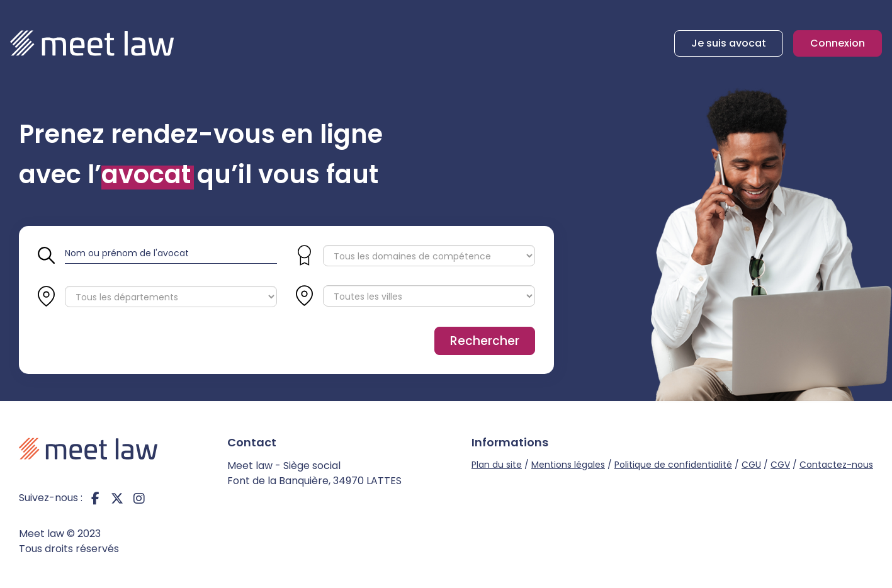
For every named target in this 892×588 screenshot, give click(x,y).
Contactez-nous (836, 465)
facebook (95, 498)
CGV (780, 465)
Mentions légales (568, 465)
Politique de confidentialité (673, 465)
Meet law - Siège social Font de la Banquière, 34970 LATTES (314, 473)
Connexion (838, 43)
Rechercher (485, 341)
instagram (139, 498)
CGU (751, 465)
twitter (117, 498)
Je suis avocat (729, 43)
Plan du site (497, 465)
